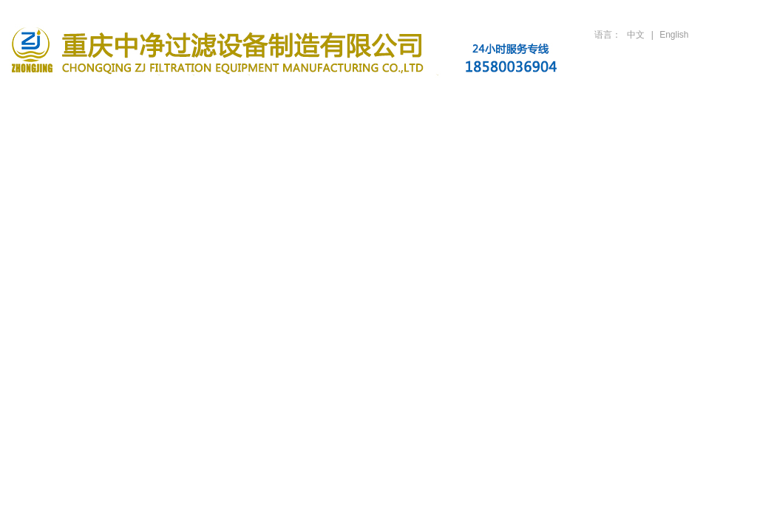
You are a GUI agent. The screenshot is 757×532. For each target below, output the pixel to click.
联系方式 (696, 98)
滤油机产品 (238, 98)
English (674, 35)
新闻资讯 (330, 98)
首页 (55, 98)
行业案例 (421, 98)
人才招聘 (605, 98)
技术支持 (513, 98)
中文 (636, 35)
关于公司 (146, 98)
